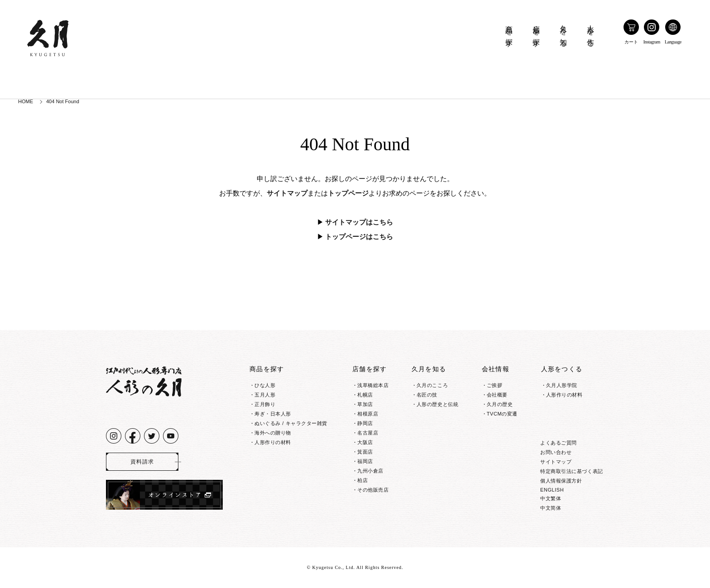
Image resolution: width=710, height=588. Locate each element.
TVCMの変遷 (502, 414)
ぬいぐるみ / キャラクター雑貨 (291, 423)
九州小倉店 (370, 471)
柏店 (362, 480)
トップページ (348, 193)
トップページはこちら (359, 237)
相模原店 (368, 414)
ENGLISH (552, 490)
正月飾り (265, 404)
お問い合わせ (556, 452)
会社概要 (497, 395)
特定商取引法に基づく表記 (572, 471)
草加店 (365, 404)
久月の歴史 (500, 404)
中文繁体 (551, 498)
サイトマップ (287, 193)
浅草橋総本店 (373, 385)
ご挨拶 (495, 385)
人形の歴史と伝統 (437, 404)
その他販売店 (373, 490)
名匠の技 (427, 395)
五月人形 (265, 395)
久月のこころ (432, 385)
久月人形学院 (562, 385)
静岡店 (365, 423)
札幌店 (365, 395)
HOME (26, 101)
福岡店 (365, 461)
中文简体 (551, 508)
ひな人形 (265, 385)
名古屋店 (368, 433)
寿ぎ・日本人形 (273, 414)
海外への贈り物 (273, 433)
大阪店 (365, 442)
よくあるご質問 (559, 443)
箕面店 (365, 452)
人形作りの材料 (273, 442)
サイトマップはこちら (359, 222)
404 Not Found (63, 101)
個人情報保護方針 (561, 481)
